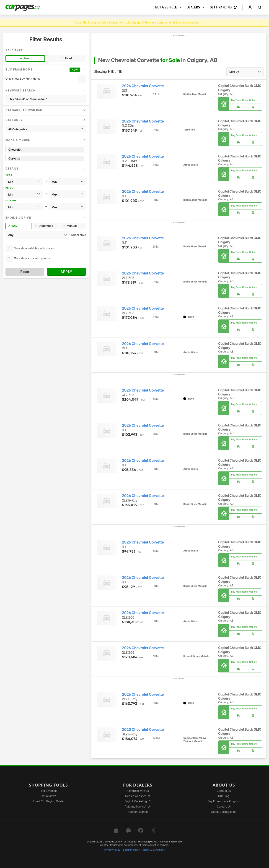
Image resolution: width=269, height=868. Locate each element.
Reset (25, 272)
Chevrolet (46, 150)
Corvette (46, 158)
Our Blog (224, 796)
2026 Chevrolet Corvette (143, 86)
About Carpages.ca (224, 812)
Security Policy (132, 850)
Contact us (224, 791)
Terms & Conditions (154, 850)
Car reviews (49, 796)
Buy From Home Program (224, 801)
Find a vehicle (48, 791)
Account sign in (138, 812)
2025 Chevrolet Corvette (143, 730)
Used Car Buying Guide (48, 801)
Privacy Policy (112, 850)
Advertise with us (138, 791)
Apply (66, 272)
